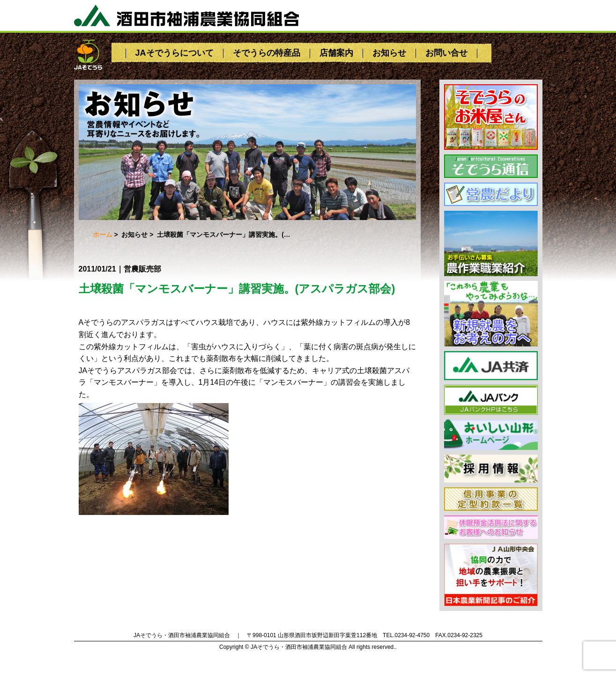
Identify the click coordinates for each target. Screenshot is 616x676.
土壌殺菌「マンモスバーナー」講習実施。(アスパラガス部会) (237, 289)
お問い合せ (446, 53)
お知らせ (389, 53)
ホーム (103, 235)
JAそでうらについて (174, 53)
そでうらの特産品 (267, 53)
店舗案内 (336, 53)
